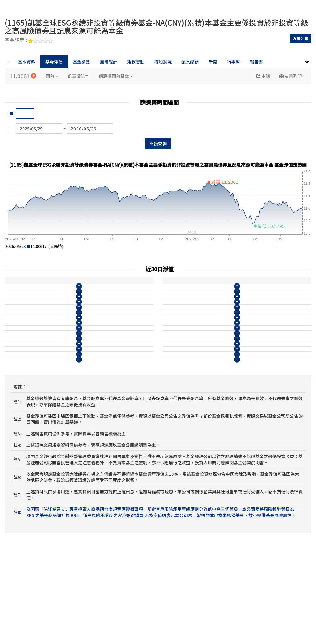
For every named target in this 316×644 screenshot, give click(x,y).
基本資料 (27, 62)
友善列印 (301, 38)
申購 (263, 76)
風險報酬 (109, 62)
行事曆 (234, 62)
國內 (52, 76)
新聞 (213, 62)
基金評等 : (29, 40)
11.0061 (23, 76)
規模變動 (136, 62)
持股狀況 (163, 62)
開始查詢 (158, 144)
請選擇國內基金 (116, 76)
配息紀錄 (190, 62)
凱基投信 (78, 76)
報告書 (256, 62)
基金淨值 (54, 62)
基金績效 (81, 62)
